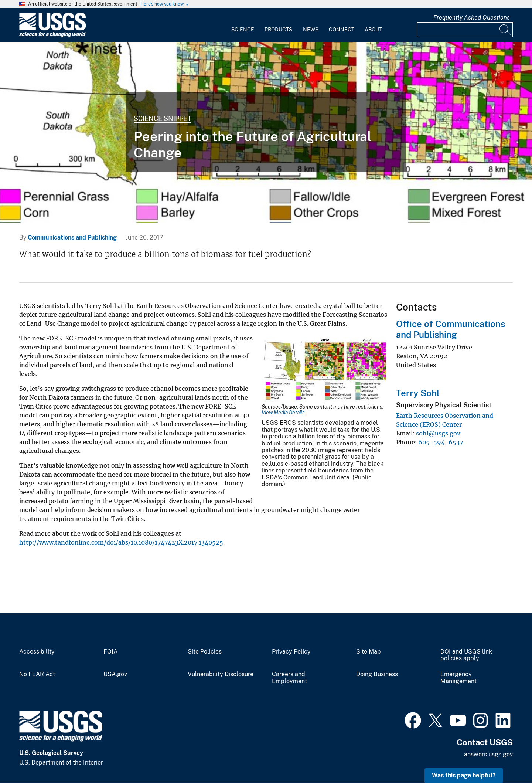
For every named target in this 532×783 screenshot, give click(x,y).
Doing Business (377, 674)
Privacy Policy (291, 652)
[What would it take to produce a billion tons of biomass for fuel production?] (266, 132)
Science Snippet (163, 118)
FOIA (110, 652)
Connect (342, 30)
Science (243, 30)
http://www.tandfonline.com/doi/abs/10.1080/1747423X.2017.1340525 (121, 542)
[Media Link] (324, 370)
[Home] (52, 36)
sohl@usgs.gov (438, 433)
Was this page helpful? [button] (464, 775)
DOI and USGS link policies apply (466, 655)
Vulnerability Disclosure (221, 674)
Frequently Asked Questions (472, 18)
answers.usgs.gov (488, 754)
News (311, 30)
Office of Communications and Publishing (451, 329)
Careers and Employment (289, 678)
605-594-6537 (441, 442)
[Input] (465, 30)
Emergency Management (458, 678)
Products (278, 30)
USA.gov (115, 674)
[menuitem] (243, 25)
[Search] (505, 30)
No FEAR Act (37, 674)
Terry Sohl (418, 393)
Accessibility (37, 652)
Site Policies (205, 652)
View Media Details (283, 413)
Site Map (369, 652)
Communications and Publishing (72, 238)
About (373, 30)
